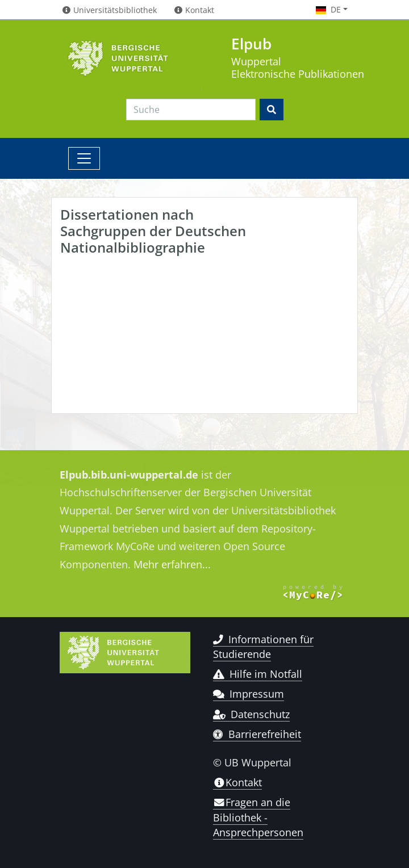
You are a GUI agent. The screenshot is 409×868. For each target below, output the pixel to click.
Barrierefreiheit (257, 734)
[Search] (191, 110)
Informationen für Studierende (263, 647)
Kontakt (237, 782)
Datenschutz (251, 714)
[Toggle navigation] (84, 158)
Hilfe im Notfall (258, 674)
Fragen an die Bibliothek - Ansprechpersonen (258, 817)
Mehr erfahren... (172, 564)
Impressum (249, 694)
